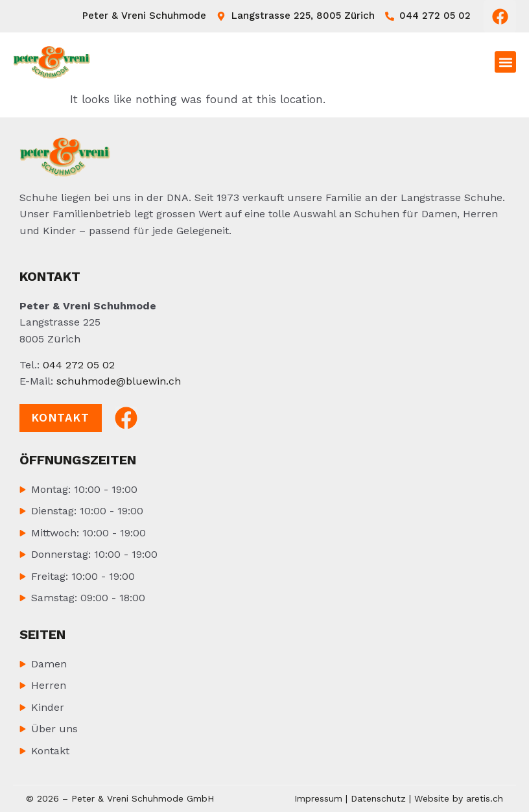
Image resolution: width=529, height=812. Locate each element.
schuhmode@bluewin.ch (119, 381)
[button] (505, 62)
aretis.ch (485, 798)
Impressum (318, 798)
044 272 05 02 (79, 365)
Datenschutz (378, 798)
